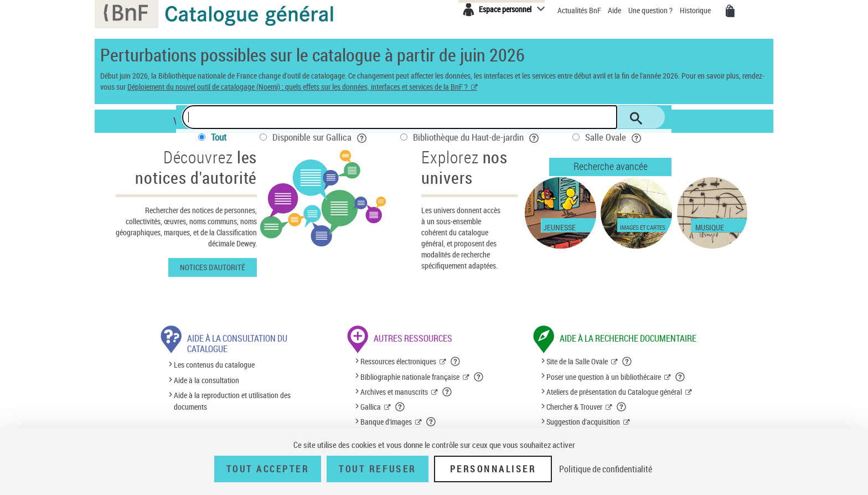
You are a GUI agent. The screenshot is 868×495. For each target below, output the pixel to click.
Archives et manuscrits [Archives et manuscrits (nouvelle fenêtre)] (394, 392)
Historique (696, 10)
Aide (615, 10)
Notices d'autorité (213, 267)
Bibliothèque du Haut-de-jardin (476, 137)
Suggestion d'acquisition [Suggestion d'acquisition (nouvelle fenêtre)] (583, 422)
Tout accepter (268, 469)
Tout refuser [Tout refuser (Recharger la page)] (377, 469)
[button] (456, 362)
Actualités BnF (580, 10)
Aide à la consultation (206, 380)
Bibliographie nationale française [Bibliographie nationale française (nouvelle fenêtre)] (410, 377)
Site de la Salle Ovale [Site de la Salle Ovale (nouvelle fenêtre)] (577, 361)
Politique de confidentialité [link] (606, 469)
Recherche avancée (611, 166)
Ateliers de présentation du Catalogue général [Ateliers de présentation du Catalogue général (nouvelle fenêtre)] (614, 392)
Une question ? (650, 10)
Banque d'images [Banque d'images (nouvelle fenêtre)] (386, 422)
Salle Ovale (613, 137)
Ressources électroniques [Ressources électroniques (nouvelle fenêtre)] (398, 361)
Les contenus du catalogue (214, 365)
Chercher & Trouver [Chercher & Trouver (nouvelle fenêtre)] (574, 407)
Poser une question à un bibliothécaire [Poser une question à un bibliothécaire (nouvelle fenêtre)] (604, 377)
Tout (219, 137)
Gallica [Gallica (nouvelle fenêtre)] (371, 407)
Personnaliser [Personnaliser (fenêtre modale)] (493, 469)
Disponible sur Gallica (320, 137)
